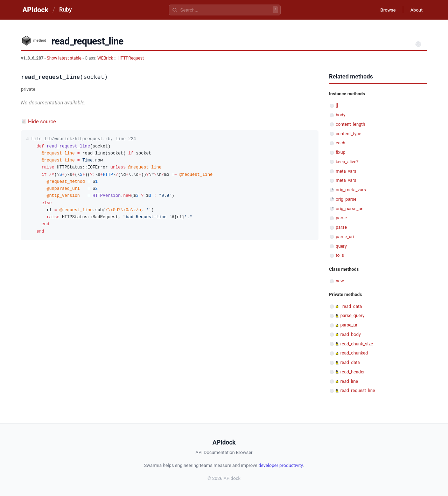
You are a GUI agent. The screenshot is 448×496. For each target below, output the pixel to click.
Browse (383, 10)
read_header (352, 372)
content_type (348, 134)
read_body (351, 334)
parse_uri (345, 237)
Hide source (42, 122)
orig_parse (346, 199)
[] (337, 105)
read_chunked (354, 353)
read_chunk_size (357, 344)
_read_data (351, 306)
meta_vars (346, 171)
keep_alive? (347, 162)
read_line (349, 381)
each (340, 143)
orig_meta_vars (351, 190)
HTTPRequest (131, 58)
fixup (341, 152)
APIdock (35, 10)
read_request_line (358, 390)
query (341, 246)
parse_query (352, 315)
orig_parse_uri (350, 209)
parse (341, 218)
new (340, 281)
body (341, 115)
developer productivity (281, 465)
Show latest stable (65, 58)
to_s (340, 255)
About (415, 10)
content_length (350, 124)
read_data (350, 362)
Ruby (65, 10)
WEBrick (105, 58)
